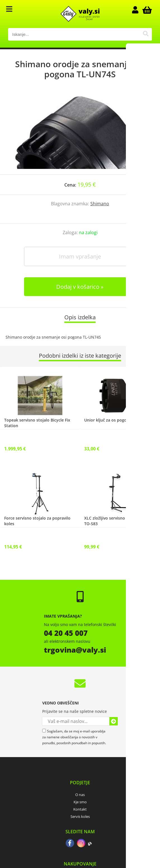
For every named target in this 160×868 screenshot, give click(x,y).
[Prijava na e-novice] (114, 721)
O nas (80, 795)
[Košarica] (146, 10)
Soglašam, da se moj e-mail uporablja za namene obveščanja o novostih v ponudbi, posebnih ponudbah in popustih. (74, 737)
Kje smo (80, 802)
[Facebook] (70, 844)
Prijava (138, 10)
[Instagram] (81, 844)
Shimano (100, 204)
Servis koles (80, 816)
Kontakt (80, 809)
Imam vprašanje (80, 256)
